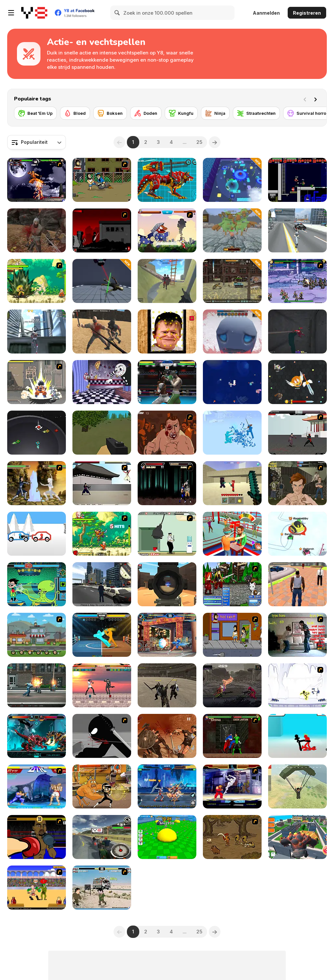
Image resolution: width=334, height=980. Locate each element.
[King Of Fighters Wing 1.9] (167, 635)
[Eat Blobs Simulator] (167, 837)
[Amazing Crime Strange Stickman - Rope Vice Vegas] (297, 230)
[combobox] (37, 142)
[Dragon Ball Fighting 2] (102, 534)
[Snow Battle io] (297, 534)
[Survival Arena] (102, 332)
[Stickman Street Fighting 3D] (297, 736)
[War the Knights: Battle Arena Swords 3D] (167, 281)
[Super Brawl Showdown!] (102, 786)
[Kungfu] (181, 113)
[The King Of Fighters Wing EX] (37, 180)
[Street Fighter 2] (37, 786)
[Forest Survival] (102, 433)
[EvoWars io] (297, 382)
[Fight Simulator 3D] (232, 433)
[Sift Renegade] (102, 736)
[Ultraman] (167, 230)
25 (199, 142)
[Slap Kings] (232, 534)
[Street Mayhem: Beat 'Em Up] (37, 685)
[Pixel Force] (167, 584)
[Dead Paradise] (232, 281)
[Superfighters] (297, 180)
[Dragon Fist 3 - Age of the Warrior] (297, 433)
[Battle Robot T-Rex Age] (37, 736)
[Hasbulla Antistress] (167, 332)
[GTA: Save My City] (102, 584)
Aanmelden (266, 13)
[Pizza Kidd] (232, 685)
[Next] (317, 99)
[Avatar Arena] (37, 483)
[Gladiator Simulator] (167, 685)
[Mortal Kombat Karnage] (167, 483)
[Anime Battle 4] (102, 685)
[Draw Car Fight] (37, 534)
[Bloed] (75, 113)
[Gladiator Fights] (167, 736)
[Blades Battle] (37, 433)
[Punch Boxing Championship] (167, 382)
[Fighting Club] (297, 483)
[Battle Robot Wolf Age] (167, 180)
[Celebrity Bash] (37, 837)
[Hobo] (102, 180)
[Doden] (146, 113)
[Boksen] (110, 113)
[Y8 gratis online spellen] (34, 13)
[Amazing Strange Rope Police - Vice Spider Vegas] (37, 332)
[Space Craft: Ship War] (232, 382)
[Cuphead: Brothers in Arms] (102, 382)
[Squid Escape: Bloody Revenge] (297, 332)
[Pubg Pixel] (297, 786)
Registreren (307, 13)
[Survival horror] (308, 113)
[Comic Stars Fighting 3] (297, 281)
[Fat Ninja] (167, 534)
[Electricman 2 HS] (297, 685)
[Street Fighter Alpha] (232, 786)
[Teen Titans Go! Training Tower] (37, 584)
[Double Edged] (232, 837)
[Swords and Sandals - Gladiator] (37, 888)
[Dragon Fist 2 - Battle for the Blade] (102, 483)
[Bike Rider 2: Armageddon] (102, 837)
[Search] (117, 13)
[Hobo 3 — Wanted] (232, 635)
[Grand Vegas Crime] (297, 584)
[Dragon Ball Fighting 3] (37, 281)
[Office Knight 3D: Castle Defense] (232, 230)
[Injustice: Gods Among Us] (232, 736)
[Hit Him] (167, 433)
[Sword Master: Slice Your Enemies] (102, 281)
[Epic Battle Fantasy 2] (232, 584)
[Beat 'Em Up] (35, 113)
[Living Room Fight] (297, 635)
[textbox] (37, 142)
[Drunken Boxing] (102, 635)
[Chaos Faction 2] (37, 635)
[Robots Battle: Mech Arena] (167, 786)
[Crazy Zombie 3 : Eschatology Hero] (37, 382)
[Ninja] (215, 113)
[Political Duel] (102, 888)
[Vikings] (37, 230)
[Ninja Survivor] (232, 180)
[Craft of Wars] (232, 483)
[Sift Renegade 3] (102, 230)
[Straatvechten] (256, 113)
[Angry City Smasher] (297, 837)
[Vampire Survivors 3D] (232, 332)
